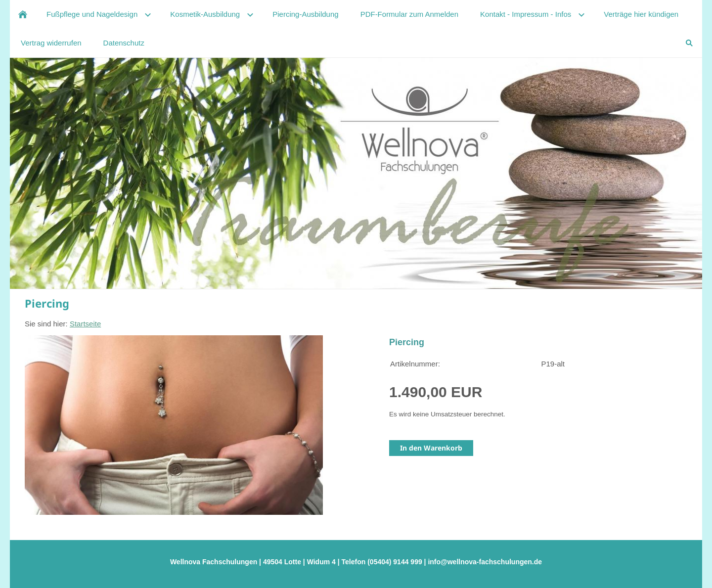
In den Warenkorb (431, 448)
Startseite (85, 324)
